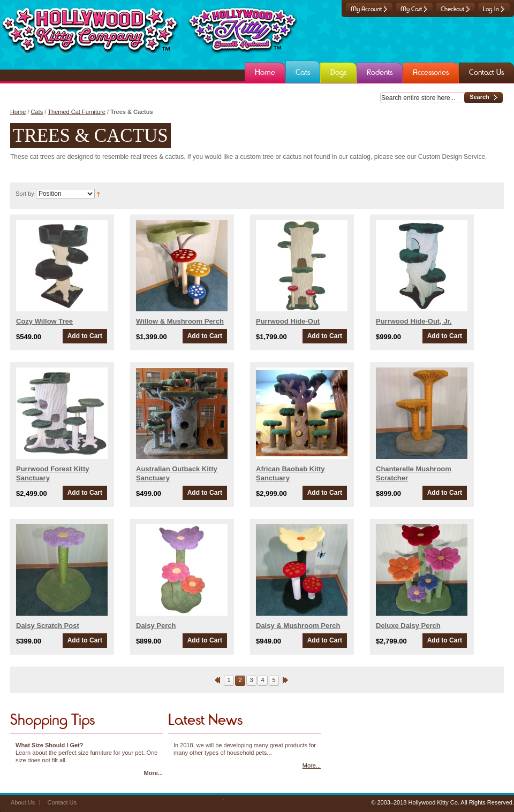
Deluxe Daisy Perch (408, 626)
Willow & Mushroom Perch (180, 321)
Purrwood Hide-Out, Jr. (414, 321)
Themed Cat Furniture (77, 112)
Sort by (25, 194)
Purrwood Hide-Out (288, 321)
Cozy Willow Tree (44, 321)
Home (18, 112)
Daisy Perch (156, 626)
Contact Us (62, 802)
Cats (37, 112)
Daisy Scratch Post (48, 626)
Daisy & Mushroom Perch (298, 626)
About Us (23, 802)
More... (153, 773)
